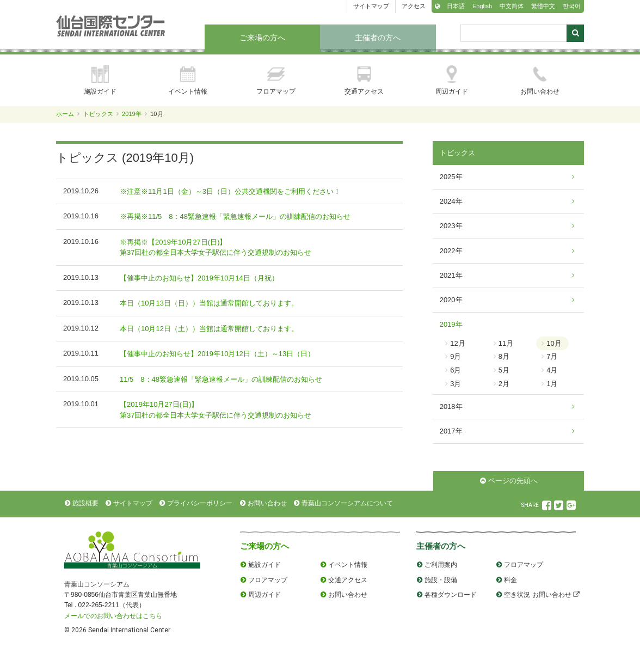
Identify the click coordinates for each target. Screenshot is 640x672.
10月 (554, 343)
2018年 (451, 407)
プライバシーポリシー (200, 503)
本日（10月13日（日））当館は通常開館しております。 (209, 303)
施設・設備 (441, 580)
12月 (457, 343)
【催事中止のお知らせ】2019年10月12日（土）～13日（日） (217, 354)
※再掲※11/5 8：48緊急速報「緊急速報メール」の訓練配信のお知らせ (235, 216)
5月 (504, 370)
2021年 (451, 275)
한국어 (572, 6)
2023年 (451, 226)
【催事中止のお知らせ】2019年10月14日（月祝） (199, 278)
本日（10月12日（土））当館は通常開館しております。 (209, 329)
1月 (552, 384)
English (482, 6)
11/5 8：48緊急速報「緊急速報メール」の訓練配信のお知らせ (221, 379)
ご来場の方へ (262, 38)
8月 (504, 356)
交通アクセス (364, 80)
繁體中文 (543, 6)
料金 (510, 580)
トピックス (98, 114)
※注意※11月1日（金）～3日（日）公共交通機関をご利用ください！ (230, 191)
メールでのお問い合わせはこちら (113, 616)
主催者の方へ (378, 38)
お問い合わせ (540, 80)
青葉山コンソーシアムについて (347, 503)
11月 (506, 343)
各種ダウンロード (451, 595)
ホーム (65, 114)
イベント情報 (188, 80)
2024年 (451, 201)
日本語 (456, 6)
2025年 (451, 177)
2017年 (451, 431)
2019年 (132, 114)
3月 (456, 384)
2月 (504, 384)
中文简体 (512, 6)
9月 (456, 356)
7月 (552, 356)
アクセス (414, 6)
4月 (552, 370)
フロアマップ (276, 80)
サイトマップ (371, 6)
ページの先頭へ (513, 481)
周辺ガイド (452, 80)
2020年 (451, 300)
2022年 (451, 251)
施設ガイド (100, 80)
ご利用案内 (441, 565)
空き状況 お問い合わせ (537, 595)
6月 (456, 370)
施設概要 (85, 503)
